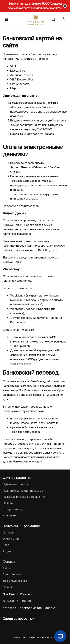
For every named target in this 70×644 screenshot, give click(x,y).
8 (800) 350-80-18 (17, 601)
